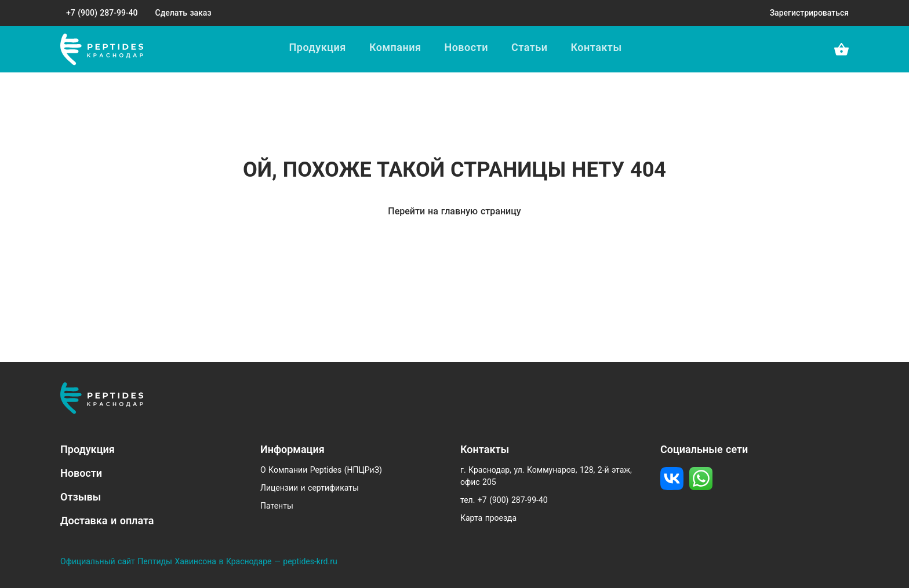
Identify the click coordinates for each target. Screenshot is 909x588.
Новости (466, 47)
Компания (395, 47)
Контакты (596, 47)
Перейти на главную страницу (454, 211)
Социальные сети (704, 449)
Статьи (530, 47)
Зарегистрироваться (809, 13)
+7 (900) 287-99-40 (102, 13)
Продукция (318, 47)
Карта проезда (488, 518)
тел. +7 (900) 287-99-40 (504, 500)
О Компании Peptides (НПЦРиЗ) (321, 470)
